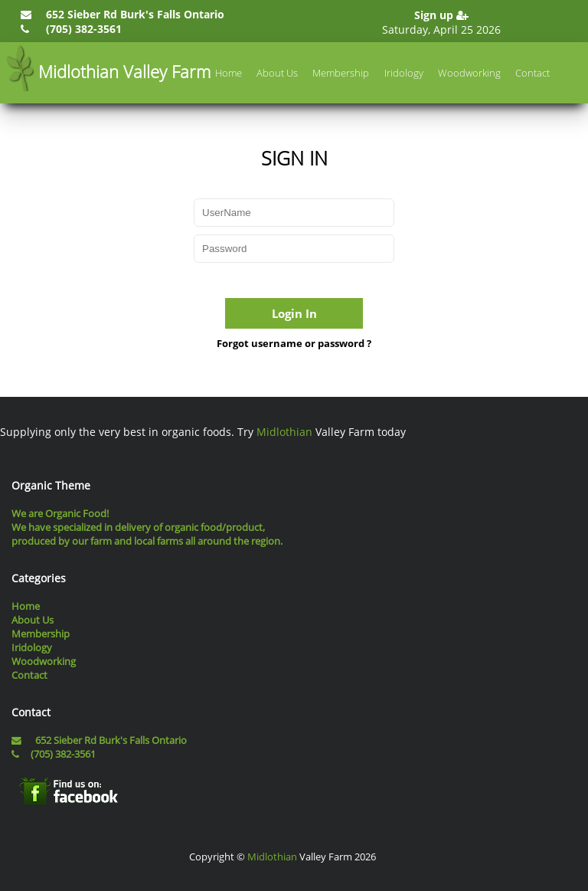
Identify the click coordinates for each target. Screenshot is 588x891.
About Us (277, 73)
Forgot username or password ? (294, 343)
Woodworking (469, 73)
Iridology (404, 73)
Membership (341, 73)
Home (229, 73)
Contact (532, 73)
